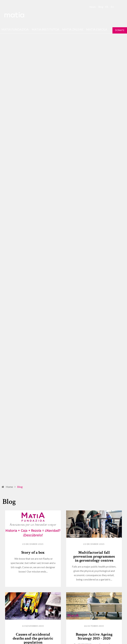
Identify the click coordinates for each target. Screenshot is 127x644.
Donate (120, 30)
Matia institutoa (45, 29)
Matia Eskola (97, 29)
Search (118, 7)
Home (9, 487)
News (93, 7)
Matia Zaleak (73, 29)
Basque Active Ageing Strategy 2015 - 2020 (94, 636)
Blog (101, 7)
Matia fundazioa (15, 29)
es (107, 7)
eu (112, 7)
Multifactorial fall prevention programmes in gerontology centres (94, 556)
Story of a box (33, 552)
